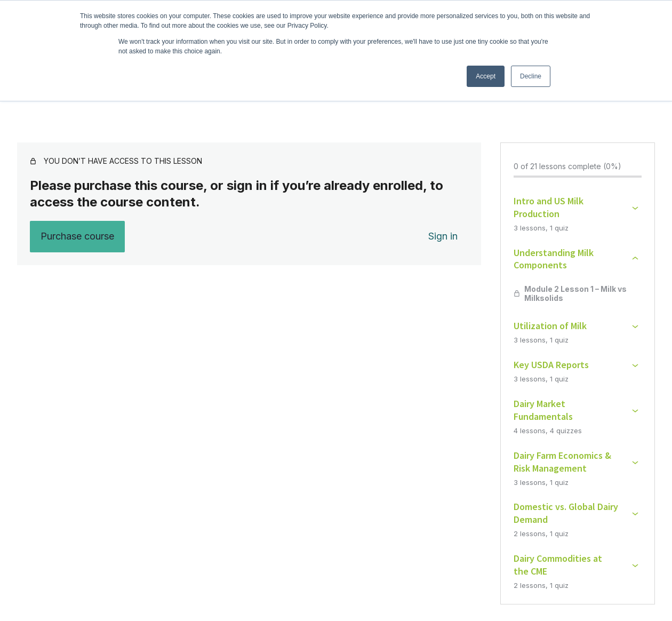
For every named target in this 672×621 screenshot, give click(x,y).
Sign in (443, 236)
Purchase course (77, 236)
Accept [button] (486, 76)
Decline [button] (531, 76)
